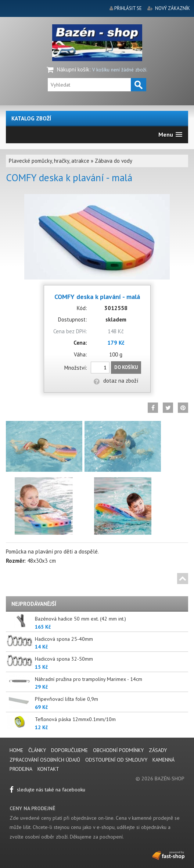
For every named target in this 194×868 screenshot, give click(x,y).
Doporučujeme (69, 750)
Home (16, 750)
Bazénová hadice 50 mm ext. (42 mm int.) (80, 619)
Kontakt (48, 769)
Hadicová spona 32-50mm (64, 659)
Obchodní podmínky (118, 750)
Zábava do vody (114, 161)
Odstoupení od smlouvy (116, 760)
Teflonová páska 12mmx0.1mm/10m (75, 719)
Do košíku (126, 367)
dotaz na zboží (116, 381)
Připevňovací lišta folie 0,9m (67, 699)
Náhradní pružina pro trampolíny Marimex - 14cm (89, 679)
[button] (170, 135)
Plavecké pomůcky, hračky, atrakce (49, 161)
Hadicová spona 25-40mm (64, 639)
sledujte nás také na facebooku (47, 790)
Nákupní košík (73, 69)
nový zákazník (173, 8)
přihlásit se (128, 8)
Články (38, 750)
